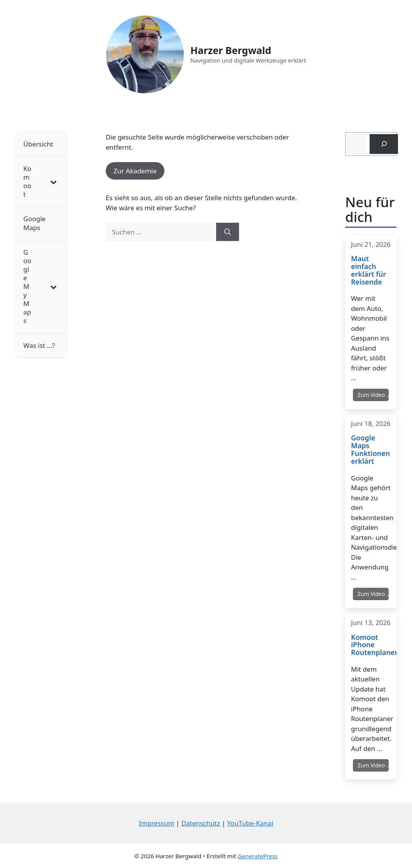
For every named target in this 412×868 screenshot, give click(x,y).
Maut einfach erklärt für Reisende (368, 270)
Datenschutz (201, 823)
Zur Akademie (135, 171)
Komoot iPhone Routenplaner (371, 645)
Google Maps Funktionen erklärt (370, 450)
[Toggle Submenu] (53, 182)
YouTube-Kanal (250, 823)
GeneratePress (257, 856)
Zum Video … (373, 395)
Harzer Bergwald (231, 50)
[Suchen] (228, 232)
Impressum (156, 823)
